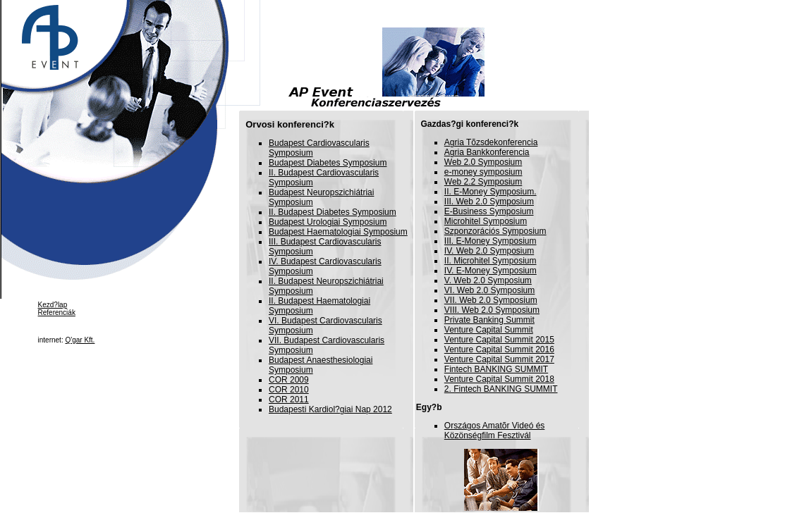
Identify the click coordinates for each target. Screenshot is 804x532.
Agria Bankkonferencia (487, 152)
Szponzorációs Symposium (495, 231)
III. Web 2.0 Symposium (489, 202)
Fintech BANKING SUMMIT (496, 369)
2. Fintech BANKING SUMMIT (501, 389)
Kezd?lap (53, 305)
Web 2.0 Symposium (483, 162)
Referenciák (57, 313)
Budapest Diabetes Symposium (328, 163)
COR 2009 (289, 380)
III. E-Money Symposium (491, 241)
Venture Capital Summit (489, 330)
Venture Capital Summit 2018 (499, 379)
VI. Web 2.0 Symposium (490, 290)
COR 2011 (289, 400)
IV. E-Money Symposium (491, 271)
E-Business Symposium (489, 211)
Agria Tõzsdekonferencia (491, 142)
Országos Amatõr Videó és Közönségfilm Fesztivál (495, 431)
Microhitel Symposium (486, 221)
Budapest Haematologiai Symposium (338, 232)
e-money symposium (483, 172)
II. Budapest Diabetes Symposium (333, 212)
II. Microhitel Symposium (491, 261)
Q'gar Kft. (80, 340)
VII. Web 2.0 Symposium (491, 300)
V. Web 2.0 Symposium (488, 280)
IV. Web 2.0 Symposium (489, 251)
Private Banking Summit (489, 320)
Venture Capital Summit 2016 (499, 349)
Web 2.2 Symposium (483, 182)
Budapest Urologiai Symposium (328, 222)
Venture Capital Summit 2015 (499, 340)
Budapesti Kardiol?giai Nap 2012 (330, 409)
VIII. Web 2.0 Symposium (492, 310)
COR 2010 (289, 390)
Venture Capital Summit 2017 (499, 359)
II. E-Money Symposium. (491, 192)
